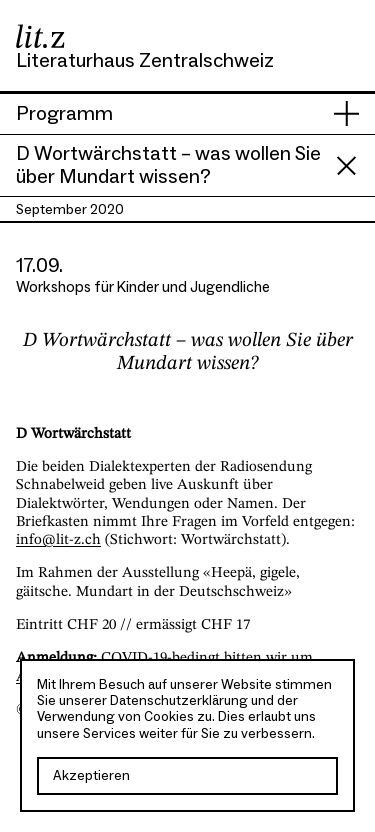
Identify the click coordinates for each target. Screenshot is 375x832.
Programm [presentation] (64, 114)
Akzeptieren (91, 776)
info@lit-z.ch (58, 540)
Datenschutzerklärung (179, 701)
